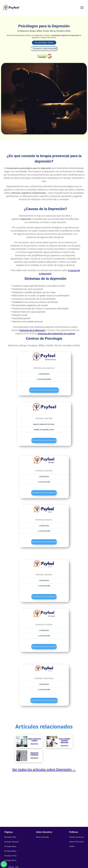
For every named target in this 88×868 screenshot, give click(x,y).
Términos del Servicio (76, 837)
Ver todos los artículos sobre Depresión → (44, 769)
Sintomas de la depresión (32, 330)
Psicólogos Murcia (10, 860)
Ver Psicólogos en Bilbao (44, 597)
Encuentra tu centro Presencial (45, 49)
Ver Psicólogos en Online (44, 440)
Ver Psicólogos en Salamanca (44, 390)
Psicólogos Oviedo (11, 856)
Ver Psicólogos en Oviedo (44, 647)
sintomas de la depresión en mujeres (56, 333)
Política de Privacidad (76, 842)
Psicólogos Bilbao (10, 851)
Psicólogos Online (10, 837)
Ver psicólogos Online (44, 43)
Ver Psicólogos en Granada (44, 700)
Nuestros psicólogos (42, 837)
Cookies (72, 846)
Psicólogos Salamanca (12, 842)
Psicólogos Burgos (10, 846)
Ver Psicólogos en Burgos (44, 493)
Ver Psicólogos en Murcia (44, 542)
